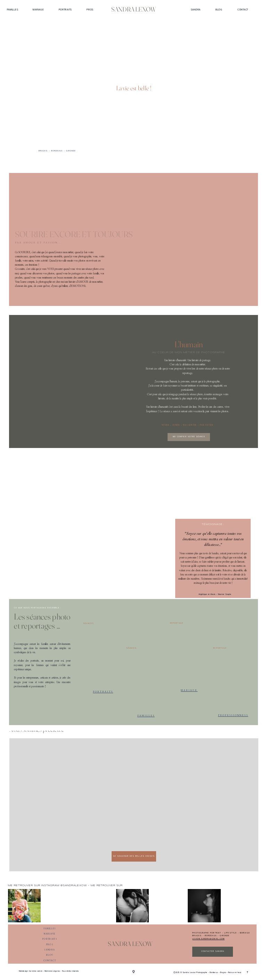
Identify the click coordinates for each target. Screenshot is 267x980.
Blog (219, 10)
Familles (13, 10)
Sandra (196, 10)
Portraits (65, 10)
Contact (243, 10)
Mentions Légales (52, 971)
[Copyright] (134, 972)
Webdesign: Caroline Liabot (31, 971)
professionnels (233, 715)
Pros (90, 10)
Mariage (38, 10)
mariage (189, 690)
